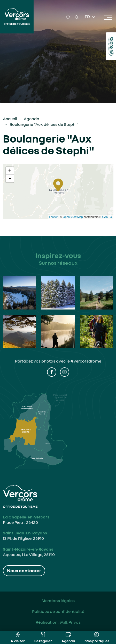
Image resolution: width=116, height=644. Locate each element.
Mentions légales (58, 601)
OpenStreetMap (73, 217)
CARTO (107, 217)
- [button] (10, 179)
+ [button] (10, 171)
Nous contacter (24, 570)
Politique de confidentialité (58, 611)
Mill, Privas (70, 622)
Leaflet (53, 217)
